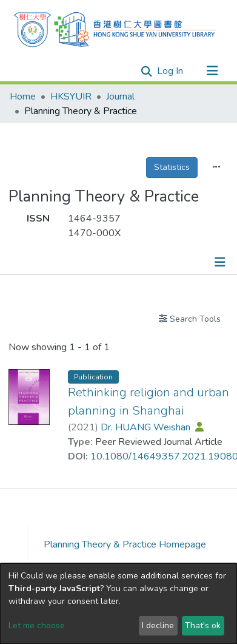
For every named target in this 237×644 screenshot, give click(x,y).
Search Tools (190, 319)
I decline (158, 625)
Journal (120, 97)
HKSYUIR (71, 97)
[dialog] (118, 604)
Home (23, 97)
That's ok (203, 625)
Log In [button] (171, 71)
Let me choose (37, 625)
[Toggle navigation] (212, 71)
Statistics (172, 167)
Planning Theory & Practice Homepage (125, 544)
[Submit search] (147, 72)
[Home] (115, 28)
